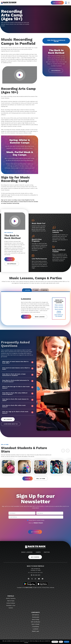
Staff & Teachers (11, 601)
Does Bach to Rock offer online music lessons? (18, 408)
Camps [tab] (36, 291)
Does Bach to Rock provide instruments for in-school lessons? (18, 383)
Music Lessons (40, 318)
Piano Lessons (59, 307)
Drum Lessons (59, 311)
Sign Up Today (57, 3)
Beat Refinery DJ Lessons (59, 317)
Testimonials (36, 619)
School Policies (11, 605)
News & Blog (35, 622)
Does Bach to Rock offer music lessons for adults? (18, 401)
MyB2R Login (36, 634)
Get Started (8, 421)
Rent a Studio (35, 626)
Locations (36, 631)
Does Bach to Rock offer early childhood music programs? (18, 395)
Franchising (35, 629)
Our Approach (56, 71)
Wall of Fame (41, 481)
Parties (47, 554)
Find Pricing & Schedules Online (56, 41)
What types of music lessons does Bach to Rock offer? (18, 364)
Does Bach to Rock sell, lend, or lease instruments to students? (18, 376)
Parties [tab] (50, 291)
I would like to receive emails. (36, 523)
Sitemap (52, 590)
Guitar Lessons (59, 309)
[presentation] (35, 529)
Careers (11, 610)
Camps (38, 554)
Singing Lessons (59, 314)
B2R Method (35, 617)
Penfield (11, 598)
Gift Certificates (36, 624)
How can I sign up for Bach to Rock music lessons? (18, 414)
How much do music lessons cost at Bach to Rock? (18, 370)
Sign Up (10, 259)
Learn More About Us (11, 426)
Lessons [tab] (21, 291)
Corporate (35, 615)
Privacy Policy (46, 590)
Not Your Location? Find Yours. (35, 575)
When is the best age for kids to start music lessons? (18, 389)
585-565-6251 (36, 577)
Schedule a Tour (11, 608)
